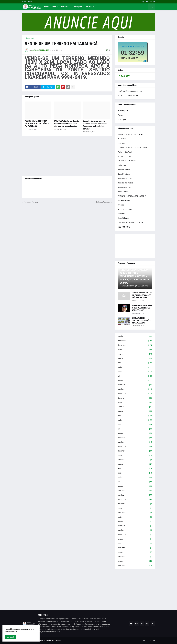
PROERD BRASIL (124, 201)
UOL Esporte (123, 119)
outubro (135, 336)
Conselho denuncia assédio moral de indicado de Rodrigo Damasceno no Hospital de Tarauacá (95, 125)
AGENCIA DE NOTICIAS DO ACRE (130, 134)
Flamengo (122, 115)
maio (135, 367)
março (135, 358)
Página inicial (30, 38)
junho (135, 372)
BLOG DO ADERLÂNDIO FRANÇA (49, 640)
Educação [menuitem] (77, 7)
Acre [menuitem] (54, 7)
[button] (146, 7)
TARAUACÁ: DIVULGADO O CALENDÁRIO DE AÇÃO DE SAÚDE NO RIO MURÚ (142, 295)
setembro (135, 385)
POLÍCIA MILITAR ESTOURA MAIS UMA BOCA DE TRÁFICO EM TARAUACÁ (37, 124)
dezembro (135, 345)
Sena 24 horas (123, 218)
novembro (135, 341)
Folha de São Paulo (125, 152)
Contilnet (121, 143)
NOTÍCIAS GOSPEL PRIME (128, 96)
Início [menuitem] (47, 7)
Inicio (24, 2)
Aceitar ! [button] (11, 637)
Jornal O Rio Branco (125, 183)
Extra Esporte (123, 111)
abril (135, 363)
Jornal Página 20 (124, 187)
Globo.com (122, 165)
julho (135, 376)
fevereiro (135, 354)
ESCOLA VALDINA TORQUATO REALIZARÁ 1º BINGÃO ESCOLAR (141, 320)
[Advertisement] (67, 156)
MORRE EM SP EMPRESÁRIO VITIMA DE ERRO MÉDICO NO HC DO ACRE (142, 308)
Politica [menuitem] (89, 7)
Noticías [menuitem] (65, 7)
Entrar (30, 2)
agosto (135, 380)
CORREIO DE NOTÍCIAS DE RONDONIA (133, 148)
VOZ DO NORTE (124, 227)
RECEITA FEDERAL (125, 209)
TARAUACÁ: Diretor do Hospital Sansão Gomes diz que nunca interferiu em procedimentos (67, 124)
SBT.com (121, 214)
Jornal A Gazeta (124, 170)
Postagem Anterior (31, 202)
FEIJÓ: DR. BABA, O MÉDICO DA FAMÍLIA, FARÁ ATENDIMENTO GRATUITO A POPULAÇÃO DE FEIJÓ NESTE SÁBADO (134, 276)
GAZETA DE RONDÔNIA (127, 161)
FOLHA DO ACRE (124, 156)
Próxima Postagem (104, 202)
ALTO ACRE (122, 139)
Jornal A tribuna (124, 174)
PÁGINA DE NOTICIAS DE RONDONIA (132, 196)
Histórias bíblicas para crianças (130, 91)
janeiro (135, 350)
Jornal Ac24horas (125, 179)
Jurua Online (123, 192)
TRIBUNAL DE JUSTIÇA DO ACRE (130, 223)
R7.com (121, 205)
